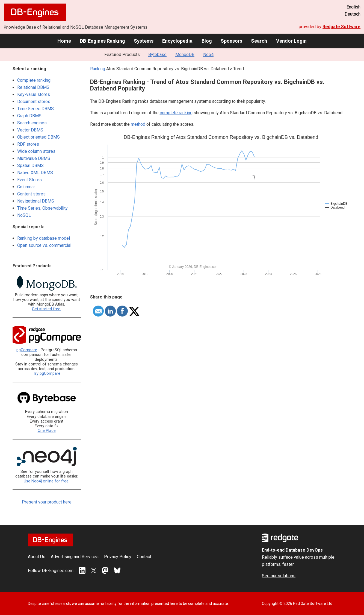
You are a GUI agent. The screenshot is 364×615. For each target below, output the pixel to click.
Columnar (26, 187)
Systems (144, 41)
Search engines (32, 123)
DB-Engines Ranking (103, 41)
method (138, 124)
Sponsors (231, 41)
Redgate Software (341, 27)
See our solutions (279, 576)
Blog (207, 41)
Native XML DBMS (35, 173)
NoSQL (24, 215)
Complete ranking (34, 80)
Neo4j (209, 55)
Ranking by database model (44, 238)
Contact (144, 557)
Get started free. (47, 309)
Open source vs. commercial (44, 245)
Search (259, 41)
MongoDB (185, 55)
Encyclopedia (177, 41)
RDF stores (28, 144)
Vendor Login (291, 41)
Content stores (31, 194)
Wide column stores (36, 151)
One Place (47, 431)
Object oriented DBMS (39, 137)
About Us (37, 557)
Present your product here (47, 502)
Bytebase (157, 55)
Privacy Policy (118, 557)
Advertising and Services (75, 557)
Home (64, 41)
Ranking (98, 69)
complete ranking (176, 113)
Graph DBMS (29, 116)
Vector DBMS (30, 130)
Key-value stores (34, 94)
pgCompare (27, 350)
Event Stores (29, 180)
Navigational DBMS (36, 201)
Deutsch (353, 14)
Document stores (34, 102)
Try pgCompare (47, 374)
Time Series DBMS (35, 109)
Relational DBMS (33, 87)
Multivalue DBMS (34, 158)
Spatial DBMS (30, 166)
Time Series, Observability (42, 208)
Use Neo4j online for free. (47, 481)
